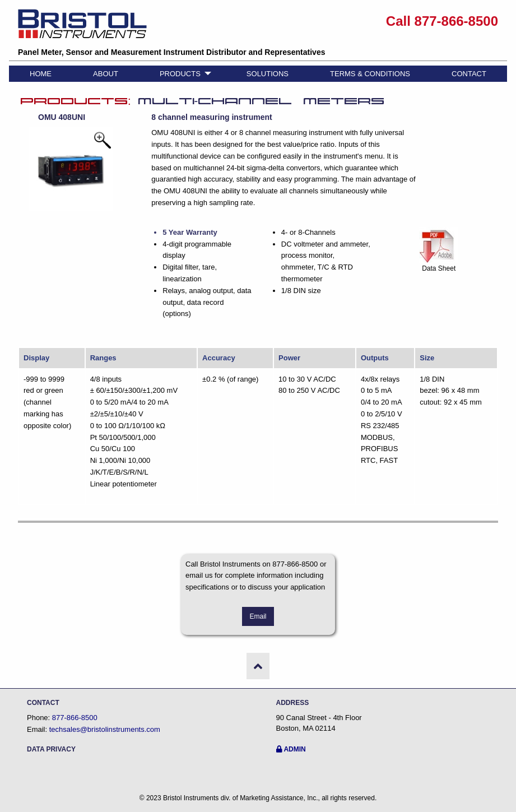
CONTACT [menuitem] (469, 74)
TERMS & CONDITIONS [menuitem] (370, 74)
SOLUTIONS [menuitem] (268, 74)
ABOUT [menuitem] (106, 74)
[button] (258, 666)
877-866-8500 (75, 718)
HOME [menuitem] (41, 74)
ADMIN (291, 749)
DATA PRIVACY (51, 749)
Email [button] (258, 616)
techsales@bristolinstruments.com (105, 729)
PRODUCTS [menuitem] (180, 74)
